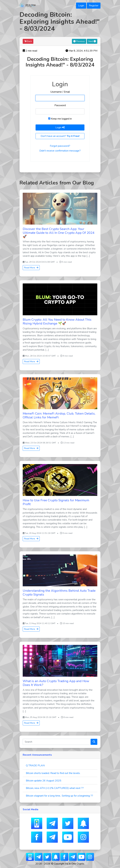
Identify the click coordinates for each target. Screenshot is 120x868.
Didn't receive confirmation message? (60, 151)
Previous (79, 41)
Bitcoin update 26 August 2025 (44, 781)
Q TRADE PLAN (35, 766)
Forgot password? (60, 146)
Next (92, 41)
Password (60, 105)
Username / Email (60, 92)
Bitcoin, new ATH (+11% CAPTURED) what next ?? (55, 788)
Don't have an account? (60, 136)
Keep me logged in (60, 119)
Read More (31, 268)
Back (28, 41)
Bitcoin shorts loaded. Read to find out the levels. (53, 773)
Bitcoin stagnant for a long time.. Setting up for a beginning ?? (59, 796)
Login (81, 6)
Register (94, 6)
